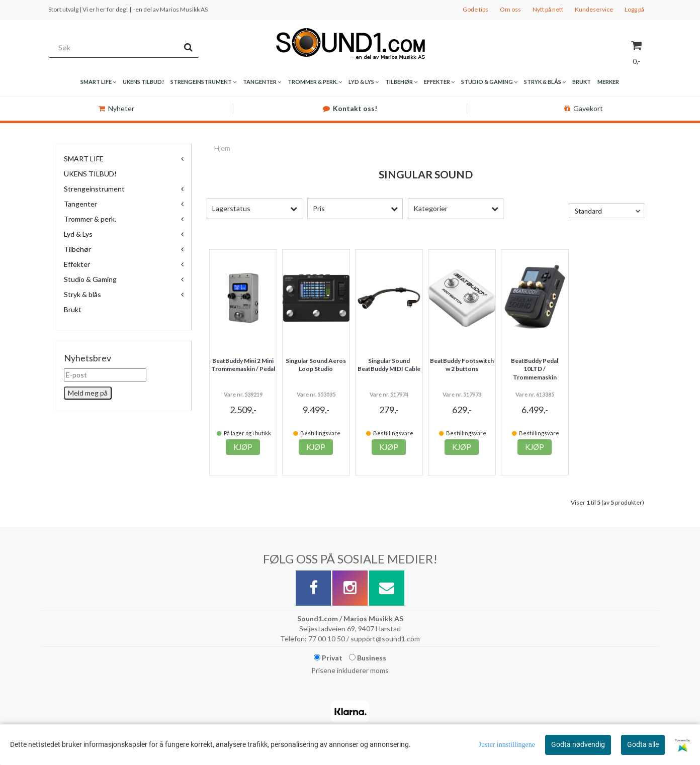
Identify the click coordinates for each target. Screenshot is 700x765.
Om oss (510, 9)
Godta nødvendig (578, 744)
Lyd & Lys (78, 234)
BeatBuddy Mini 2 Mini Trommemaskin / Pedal (243, 365)
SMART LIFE (84, 159)
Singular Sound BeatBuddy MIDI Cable (389, 365)
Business (368, 658)
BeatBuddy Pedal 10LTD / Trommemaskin (535, 369)
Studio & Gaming (90, 279)
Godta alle (643, 744)
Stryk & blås (82, 294)
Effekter (77, 264)
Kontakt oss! (350, 108)
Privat (328, 658)
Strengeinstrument (94, 189)
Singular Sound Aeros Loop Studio (316, 365)
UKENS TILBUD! (90, 174)
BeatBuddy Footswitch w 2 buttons (462, 365)
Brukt (73, 309)
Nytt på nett (548, 9)
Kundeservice (594, 9)
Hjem (222, 148)
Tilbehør (77, 249)
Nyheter (116, 108)
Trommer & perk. (90, 219)
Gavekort (584, 108)
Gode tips (475, 9)
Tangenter (80, 204)
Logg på (634, 9)
